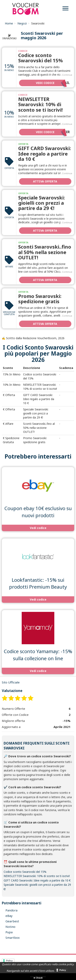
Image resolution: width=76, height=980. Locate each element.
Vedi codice (53, 83)
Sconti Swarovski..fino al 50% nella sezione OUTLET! (45, 252)
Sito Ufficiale (11, 682)
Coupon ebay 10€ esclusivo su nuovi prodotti (38, 512)
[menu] (65, 9)
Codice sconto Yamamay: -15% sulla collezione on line (38, 655)
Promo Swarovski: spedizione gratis (40, 299)
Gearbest (12, 921)
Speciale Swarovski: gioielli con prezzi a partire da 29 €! (42, 203)
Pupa (9, 932)
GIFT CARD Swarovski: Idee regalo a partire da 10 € (45, 154)
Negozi (22, 23)
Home (9, 23)
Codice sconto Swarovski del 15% (41, 58)
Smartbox (13, 938)
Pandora (11, 910)
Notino (10, 927)
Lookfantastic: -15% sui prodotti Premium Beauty (38, 583)
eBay (9, 916)
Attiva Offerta (45, 181)
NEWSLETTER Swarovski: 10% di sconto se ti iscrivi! (40, 104)
